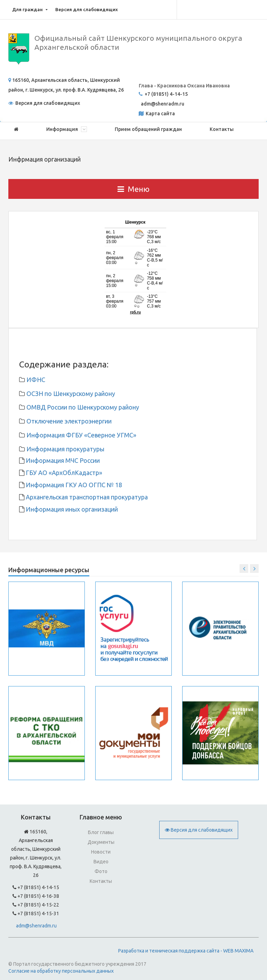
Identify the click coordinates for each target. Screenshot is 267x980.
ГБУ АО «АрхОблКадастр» (63, 473)
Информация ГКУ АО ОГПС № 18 (73, 485)
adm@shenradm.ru (36, 926)
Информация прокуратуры (65, 449)
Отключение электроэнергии (69, 421)
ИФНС (36, 380)
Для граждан (27, 9)
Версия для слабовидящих (87, 9)
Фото (101, 871)
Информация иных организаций (71, 509)
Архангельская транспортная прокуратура (86, 497)
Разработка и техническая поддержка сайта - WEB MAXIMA (186, 951)
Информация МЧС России (62, 460)
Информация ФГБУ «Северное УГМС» (81, 435)
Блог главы (101, 832)
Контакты (222, 129)
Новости (101, 852)
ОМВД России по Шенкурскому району (83, 407)
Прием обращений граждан (148, 129)
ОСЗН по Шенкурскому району (71, 394)
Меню (133, 189)
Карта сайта (160, 114)
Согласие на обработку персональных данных (61, 971)
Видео (101, 862)
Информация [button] (67, 129)
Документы (101, 842)
